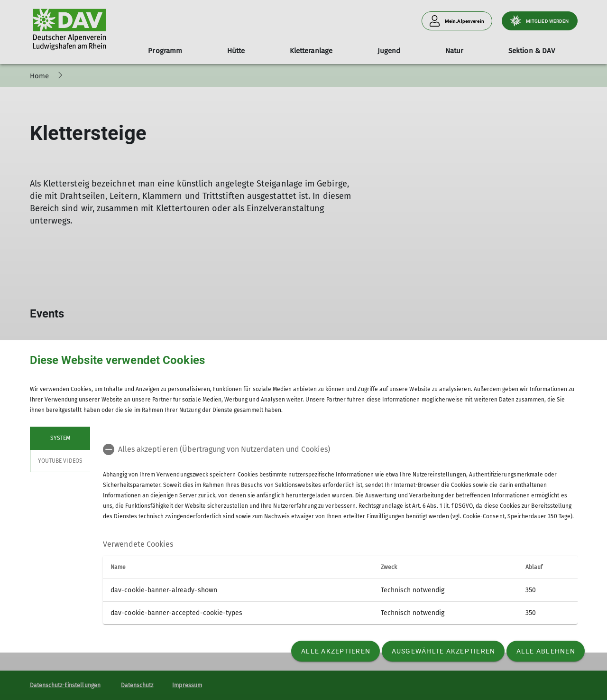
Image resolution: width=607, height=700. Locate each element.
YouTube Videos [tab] (60, 461)
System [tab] (60, 438)
